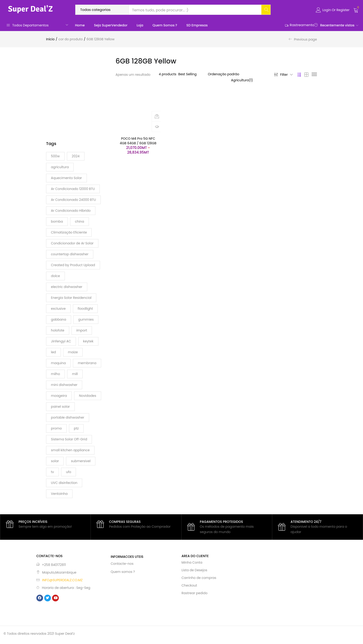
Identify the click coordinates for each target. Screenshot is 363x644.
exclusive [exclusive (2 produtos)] (58, 309)
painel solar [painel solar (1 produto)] (60, 407)
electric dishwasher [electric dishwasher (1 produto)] (67, 287)
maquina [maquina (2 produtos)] (58, 363)
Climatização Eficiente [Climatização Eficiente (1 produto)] (69, 232)
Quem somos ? (165, 25)
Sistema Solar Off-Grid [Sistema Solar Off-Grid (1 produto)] (69, 439)
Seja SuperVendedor (111, 25)
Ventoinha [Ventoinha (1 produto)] (59, 494)
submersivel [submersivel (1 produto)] (81, 461)
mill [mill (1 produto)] (75, 374)
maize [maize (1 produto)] (73, 352)
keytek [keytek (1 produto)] (88, 341)
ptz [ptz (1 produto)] (76, 428)
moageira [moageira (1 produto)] (59, 396)
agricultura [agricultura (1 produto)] (60, 167)
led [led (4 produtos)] (53, 352)
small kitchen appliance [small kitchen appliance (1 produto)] (70, 450)
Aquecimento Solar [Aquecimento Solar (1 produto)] (66, 178)
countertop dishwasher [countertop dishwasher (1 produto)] (70, 254)
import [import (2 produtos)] (82, 330)
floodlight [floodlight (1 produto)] (85, 309)
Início (50, 39)
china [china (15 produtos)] (80, 221)
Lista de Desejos (194, 570)
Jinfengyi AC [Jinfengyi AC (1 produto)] (61, 341)
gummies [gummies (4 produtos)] (86, 319)
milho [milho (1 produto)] (55, 374)
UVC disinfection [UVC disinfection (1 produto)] (64, 483)
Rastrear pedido (194, 593)
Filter (283, 75)
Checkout (189, 585)
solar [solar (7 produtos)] (55, 461)
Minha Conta (192, 562)
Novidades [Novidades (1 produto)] (88, 396)
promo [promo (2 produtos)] (56, 428)
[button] (356, 10)
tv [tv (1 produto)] (52, 472)
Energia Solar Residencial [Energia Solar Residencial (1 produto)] (71, 298)
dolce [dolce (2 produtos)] (55, 276)
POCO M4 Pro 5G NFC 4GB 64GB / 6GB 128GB (138, 141)
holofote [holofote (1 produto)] (58, 330)
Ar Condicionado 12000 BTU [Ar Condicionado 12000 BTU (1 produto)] (73, 189)
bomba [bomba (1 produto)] (57, 221)
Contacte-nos (122, 564)
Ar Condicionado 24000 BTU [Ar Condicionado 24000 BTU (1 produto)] (73, 200)
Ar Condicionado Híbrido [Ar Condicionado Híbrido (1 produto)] (71, 211)
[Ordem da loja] (239, 74)
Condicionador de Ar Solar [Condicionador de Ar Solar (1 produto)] (72, 243)
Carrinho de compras (199, 578)
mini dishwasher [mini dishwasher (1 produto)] (64, 385)
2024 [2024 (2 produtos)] (76, 156)
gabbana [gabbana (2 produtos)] (59, 319)
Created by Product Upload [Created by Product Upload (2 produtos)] (73, 265)
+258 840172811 (54, 565)
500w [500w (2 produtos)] (55, 156)
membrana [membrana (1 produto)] (87, 363)
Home (80, 25)
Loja (140, 25)
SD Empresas (197, 25)
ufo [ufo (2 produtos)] (69, 472)
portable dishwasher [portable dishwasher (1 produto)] (68, 417)
